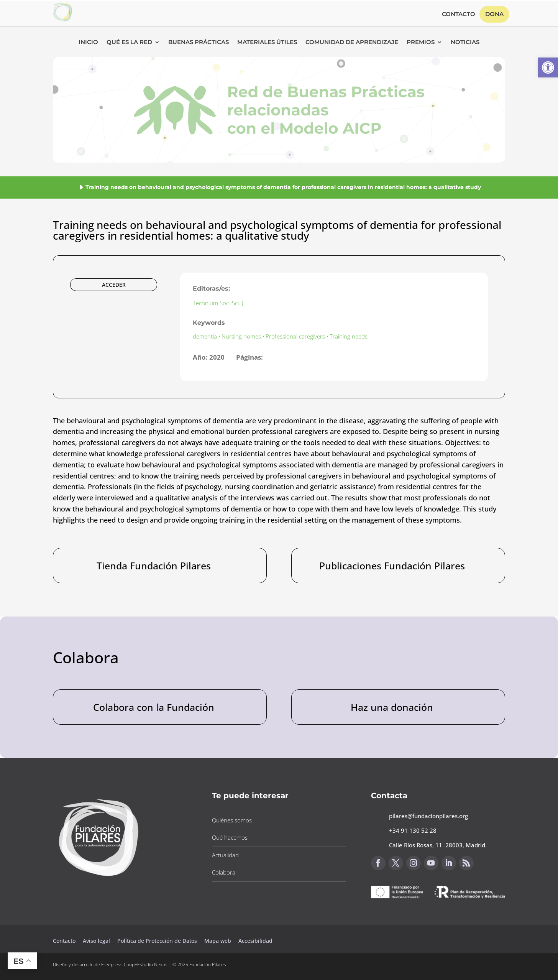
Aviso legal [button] (97, 941)
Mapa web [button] (218, 941)
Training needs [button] (349, 336)
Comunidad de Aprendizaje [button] (352, 43)
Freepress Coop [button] (118, 964)
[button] (548, 67)
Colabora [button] (224, 872)
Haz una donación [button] (392, 707)
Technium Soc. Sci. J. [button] (219, 303)
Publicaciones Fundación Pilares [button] (392, 566)
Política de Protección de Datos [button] (158, 941)
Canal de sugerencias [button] (408, 918)
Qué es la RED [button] (129, 43)
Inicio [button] (88, 43)
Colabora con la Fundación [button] (154, 707)
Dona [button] (494, 14)
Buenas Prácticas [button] (199, 43)
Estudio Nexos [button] (152, 964)
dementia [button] (205, 336)
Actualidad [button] (225, 855)
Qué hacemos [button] (230, 837)
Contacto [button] (459, 15)
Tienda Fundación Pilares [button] (154, 566)
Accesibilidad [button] (255, 941)
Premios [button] (421, 43)
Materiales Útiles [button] (267, 43)
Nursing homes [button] (241, 336)
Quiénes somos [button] (232, 820)
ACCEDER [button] (114, 285)
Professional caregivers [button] (295, 336)
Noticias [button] (465, 43)
